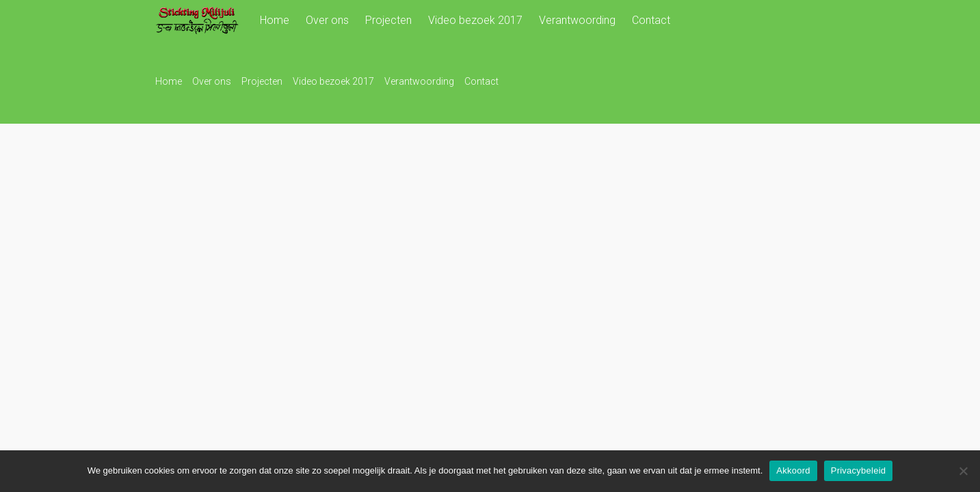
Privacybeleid (859, 470)
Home (275, 20)
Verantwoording (577, 20)
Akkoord (793, 470)
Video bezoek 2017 (475, 20)
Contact (651, 20)
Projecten (388, 20)
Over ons (327, 20)
